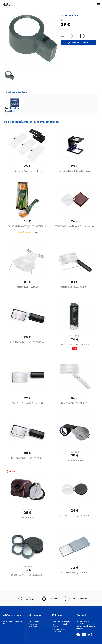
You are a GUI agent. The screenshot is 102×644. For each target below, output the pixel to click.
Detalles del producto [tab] (16, 92)
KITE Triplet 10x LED (75, 460)
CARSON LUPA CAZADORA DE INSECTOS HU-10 (27, 227)
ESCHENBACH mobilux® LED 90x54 (27, 403)
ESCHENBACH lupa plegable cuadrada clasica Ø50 (75, 227)
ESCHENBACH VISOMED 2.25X (75, 403)
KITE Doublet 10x (27, 518)
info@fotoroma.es (83, 624)
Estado (7, 111)
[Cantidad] (77, 36)
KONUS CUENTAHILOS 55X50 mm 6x (75, 171)
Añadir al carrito (79, 43)
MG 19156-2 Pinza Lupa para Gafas (27, 171)
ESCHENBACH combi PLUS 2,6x (75, 287)
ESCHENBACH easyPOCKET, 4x (75, 573)
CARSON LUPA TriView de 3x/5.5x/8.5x (27, 575)
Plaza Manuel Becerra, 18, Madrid (13, 623)
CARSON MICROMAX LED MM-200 (75, 344)
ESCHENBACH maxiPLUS (27, 287)
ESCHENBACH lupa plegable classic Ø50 (75, 515)
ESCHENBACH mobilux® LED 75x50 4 (27, 458)
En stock (8, 108)
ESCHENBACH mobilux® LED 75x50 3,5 (27, 342)
